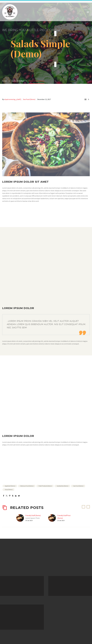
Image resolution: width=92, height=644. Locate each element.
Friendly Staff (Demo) (33, 515)
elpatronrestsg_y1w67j (13, 99)
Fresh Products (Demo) (45, 486)
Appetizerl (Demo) (10, 486)
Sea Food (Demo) (29, 99)
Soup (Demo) (9, 490)
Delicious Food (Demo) (27, 486)
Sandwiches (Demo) (63, 486)
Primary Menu (88, 12)
